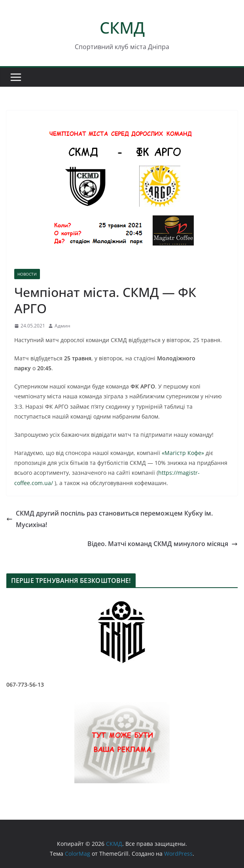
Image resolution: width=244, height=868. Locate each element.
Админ (62, 326)
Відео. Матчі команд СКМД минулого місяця (163, 544)
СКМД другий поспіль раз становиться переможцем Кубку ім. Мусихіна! (110, 519)
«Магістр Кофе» (183, 453)
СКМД (122, 28)
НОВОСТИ (27, 274)
